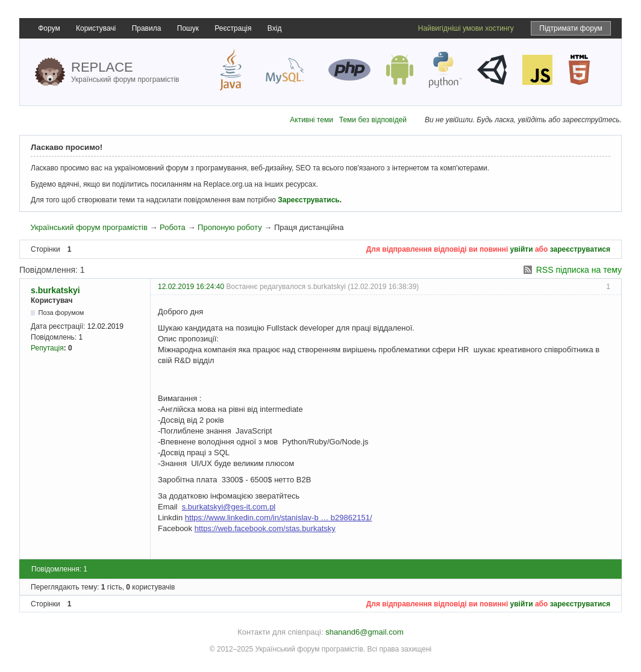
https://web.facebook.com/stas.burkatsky (265, 528)
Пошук (188, 28)
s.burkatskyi (55, 290)
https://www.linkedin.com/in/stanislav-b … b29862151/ (279, 518)
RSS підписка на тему (579, 270)
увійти (522, 249)
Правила (147, 28)
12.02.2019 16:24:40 (191, 287)
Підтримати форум (571, 28)
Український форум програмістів (89, 227)
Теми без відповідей (373, 120)
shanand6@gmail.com (364, 632)
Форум (49, 28)
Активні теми (311, 120)
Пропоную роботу (230, 227)
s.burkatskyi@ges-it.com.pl (229, 507)
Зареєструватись (308, 200)
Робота (173, 227)
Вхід (275, 28)
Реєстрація (233, 28)
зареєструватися (580, 249)
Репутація (47, 348)
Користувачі (96, 28)
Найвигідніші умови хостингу (466, 28)
